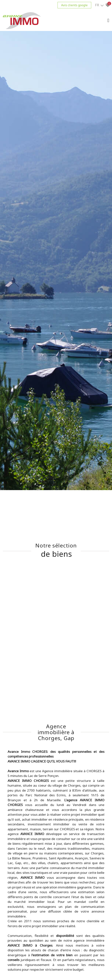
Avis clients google (74, 5)
